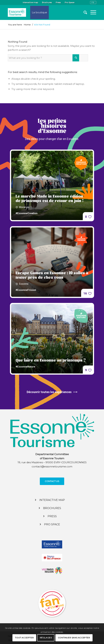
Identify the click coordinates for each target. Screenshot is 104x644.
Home (27, 25)
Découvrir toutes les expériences (52, 392)
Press (58, 2)
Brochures (47, 2)
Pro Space (69, 2)
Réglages (46, 638)
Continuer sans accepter (74, 638)
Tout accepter (24, 638)
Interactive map (30, 2)
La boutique (39, 12)
